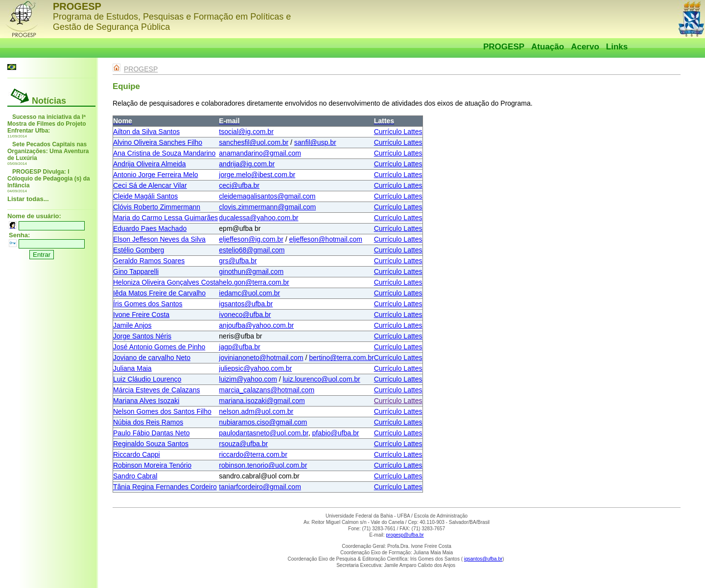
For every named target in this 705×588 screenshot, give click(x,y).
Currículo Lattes (398, 132)
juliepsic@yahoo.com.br (255, 368)
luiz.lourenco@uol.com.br (321, 379)
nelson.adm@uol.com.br (256, 411)
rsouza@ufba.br (243, 444)
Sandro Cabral (135, 476)
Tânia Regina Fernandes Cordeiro (165, 487)
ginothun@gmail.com (251, 271)
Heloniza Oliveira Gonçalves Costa (166, 282)
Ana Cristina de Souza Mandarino (164, 153)
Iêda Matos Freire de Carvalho (159, 293)
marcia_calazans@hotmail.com (267, 390)
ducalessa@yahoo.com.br (258, 218)
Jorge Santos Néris (142, 336)
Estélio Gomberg (139, 250)
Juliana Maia (132, 368)
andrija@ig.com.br (247, 164)
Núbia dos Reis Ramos (148, 422)
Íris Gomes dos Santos (148, 304)
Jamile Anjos (132, 325)
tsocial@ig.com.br (246, 132)
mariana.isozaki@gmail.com (262, 401)
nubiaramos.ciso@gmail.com (263, 422)
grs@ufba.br (238, 261)
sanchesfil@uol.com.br (254, 142)
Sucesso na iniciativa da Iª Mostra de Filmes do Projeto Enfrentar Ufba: (47, 124)
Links (617, 47)
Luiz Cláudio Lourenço (147, 379)
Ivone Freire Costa (141, 315)
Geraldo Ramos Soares (149, 261)
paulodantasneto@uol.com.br (263, 433)
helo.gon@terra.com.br (254, 282)
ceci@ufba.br (239, 185)
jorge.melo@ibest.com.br (257, 175)
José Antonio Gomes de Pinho (159, 347)
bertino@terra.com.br (341, 358)
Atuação (548, 47)
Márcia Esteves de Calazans (156, 390)
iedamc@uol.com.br (249, 293)
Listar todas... (28, 199)
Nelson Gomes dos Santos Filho (162, 411)
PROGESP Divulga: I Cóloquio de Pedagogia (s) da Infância (49, 179)
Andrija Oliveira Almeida (150, 164)
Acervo (585, 47)
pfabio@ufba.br (335, 433)
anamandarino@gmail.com (260, 153)
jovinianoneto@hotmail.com (261, 358)
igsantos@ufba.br (246, 304)
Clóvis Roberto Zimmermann (157, 207)
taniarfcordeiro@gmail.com (260, 487)
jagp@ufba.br (239, 347)
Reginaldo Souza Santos (151, 444)
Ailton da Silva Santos (146, 132)
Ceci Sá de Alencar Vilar (150, 185)
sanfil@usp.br (315, 142)
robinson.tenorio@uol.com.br (263, 465)
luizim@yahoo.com (248, 379)
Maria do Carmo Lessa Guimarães (165, 218)
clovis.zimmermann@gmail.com (267, 207)
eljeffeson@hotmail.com (325, 239)
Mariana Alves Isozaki (146, 401)
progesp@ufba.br (405, 535)
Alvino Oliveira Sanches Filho (158, 142)
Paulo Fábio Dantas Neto (151, 433)
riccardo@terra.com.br (253, 454)
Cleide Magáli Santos (145, 196)
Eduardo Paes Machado (150, 228)
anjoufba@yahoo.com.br (256, 325)
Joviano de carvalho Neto (152, 358)
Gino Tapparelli (136, 271)
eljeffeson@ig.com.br (251, 239)
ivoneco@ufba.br (245, 315)
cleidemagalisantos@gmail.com (267, 196)
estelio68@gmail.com (252, 250)
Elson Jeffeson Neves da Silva (159, 239)
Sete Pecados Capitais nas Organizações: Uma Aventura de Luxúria (48, 151)
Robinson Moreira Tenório (152, 465)
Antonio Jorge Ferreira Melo (156, 175)
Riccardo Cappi (137, 454)
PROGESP (504, 47)
